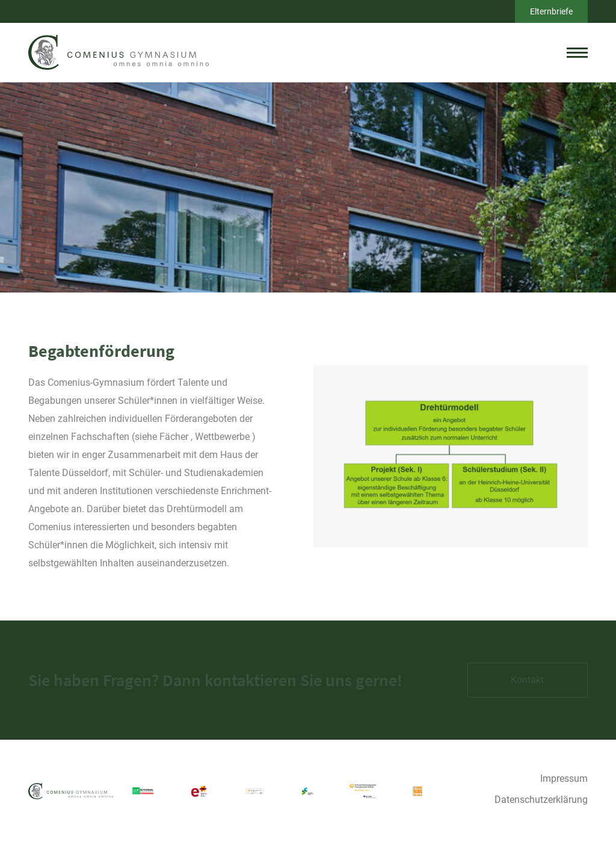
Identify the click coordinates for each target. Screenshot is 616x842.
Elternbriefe (551, 11)
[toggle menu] (577, 52)
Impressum (564, 779)
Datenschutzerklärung (541, 800)
